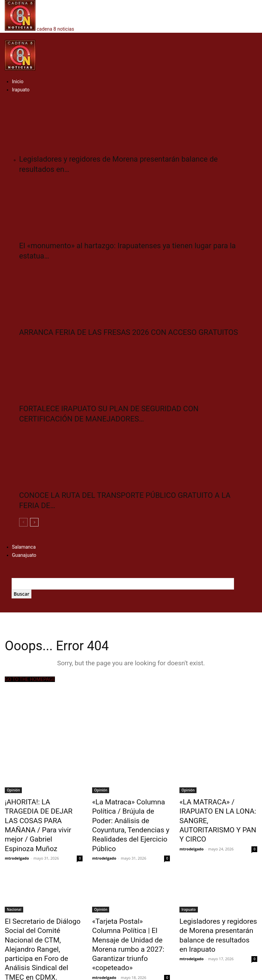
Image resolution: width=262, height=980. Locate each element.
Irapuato (21, 90)
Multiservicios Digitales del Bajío (141, 974)
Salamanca (24, 547)
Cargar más (19, 948)
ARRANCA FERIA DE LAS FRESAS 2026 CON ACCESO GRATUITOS (128, 332)
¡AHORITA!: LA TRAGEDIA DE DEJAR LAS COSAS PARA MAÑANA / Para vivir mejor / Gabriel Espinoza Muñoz (42, 813)
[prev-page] (23, 522)
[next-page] (34, 522)
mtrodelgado (17, 833)
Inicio (18, 81)
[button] (7, 36)
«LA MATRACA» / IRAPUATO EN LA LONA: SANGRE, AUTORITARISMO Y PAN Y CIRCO (216, 813)
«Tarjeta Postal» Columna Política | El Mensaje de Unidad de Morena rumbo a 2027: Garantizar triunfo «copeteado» (127, 918)
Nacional (14, 891)
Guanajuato (24, 555)
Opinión (13, 790)
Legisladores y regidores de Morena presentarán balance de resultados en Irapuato (216, 910)
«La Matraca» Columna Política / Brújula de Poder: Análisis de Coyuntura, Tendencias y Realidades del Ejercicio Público (128, 816)
